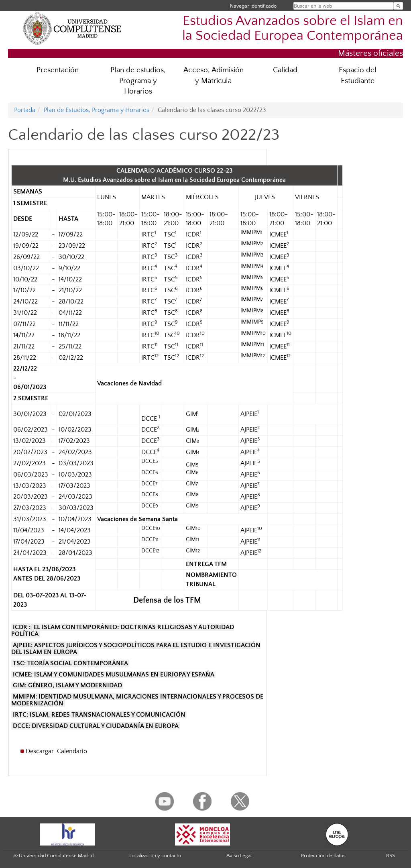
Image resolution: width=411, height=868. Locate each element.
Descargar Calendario (57, 751)
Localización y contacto (155, 856)
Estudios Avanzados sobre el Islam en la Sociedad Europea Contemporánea (293, 29)
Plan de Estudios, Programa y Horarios (97, 110)
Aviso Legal (239, 856)
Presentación (58, 70)
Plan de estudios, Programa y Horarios (138, 81)
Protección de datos (323, 856)
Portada (25, 110)
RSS (391, 856)
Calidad (285, 70)
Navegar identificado (253, 6)
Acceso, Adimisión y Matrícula (214, 75)
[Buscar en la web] (398, 6)
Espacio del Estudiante (358, 75)
